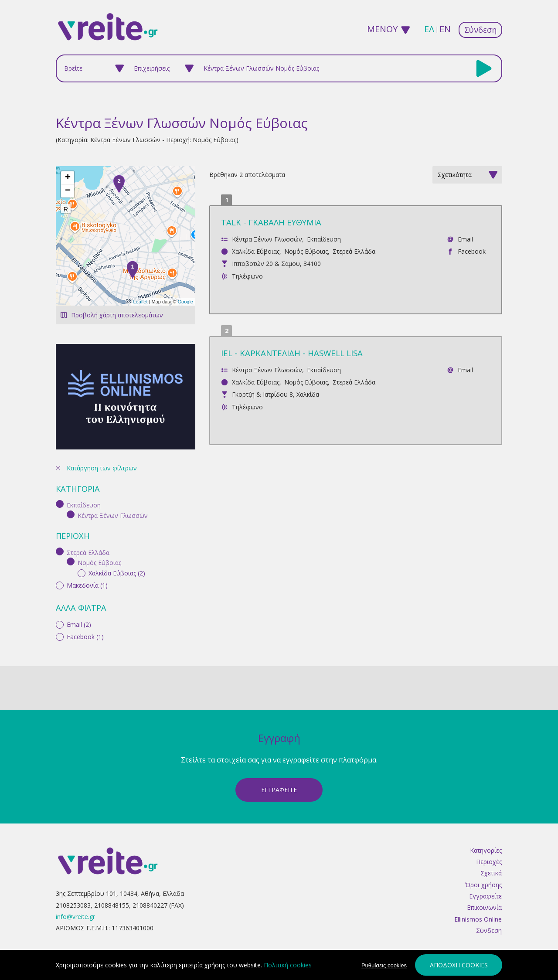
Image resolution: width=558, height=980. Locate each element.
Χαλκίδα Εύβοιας (256, 251)
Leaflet (140, 302)
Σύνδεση (480, 30)
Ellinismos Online (478, 908)
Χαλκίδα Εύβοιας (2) (117, 444)
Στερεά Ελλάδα (354, 251)
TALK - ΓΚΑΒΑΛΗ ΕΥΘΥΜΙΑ (271, 222)
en (445, 29)
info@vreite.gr (75, 906)
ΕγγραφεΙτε (279, 779)
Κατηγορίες (486, 839)
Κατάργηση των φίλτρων (102, 340)
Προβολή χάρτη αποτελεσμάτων (117, 315)
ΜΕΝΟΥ (382, 29)
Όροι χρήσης (483, 874)
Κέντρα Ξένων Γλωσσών (267, 239)
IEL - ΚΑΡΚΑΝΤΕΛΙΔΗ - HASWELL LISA (292, 353)
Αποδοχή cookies (459, 965)
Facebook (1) (85, 509)
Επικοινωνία (484, 897)
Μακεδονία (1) (87, 457)
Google (185, 302)
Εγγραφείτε (485, 885)
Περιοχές (489, 851)
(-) (61, 376)
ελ (429, 29)
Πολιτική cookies (288, 965)
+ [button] (68, 178)
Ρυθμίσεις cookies (384, 966)
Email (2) (79, 496)
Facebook (472, 251)
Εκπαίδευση (324, 239)
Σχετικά (491, 862)
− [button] (68, 191)
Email (465, 239)
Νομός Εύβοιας (306, 251)
